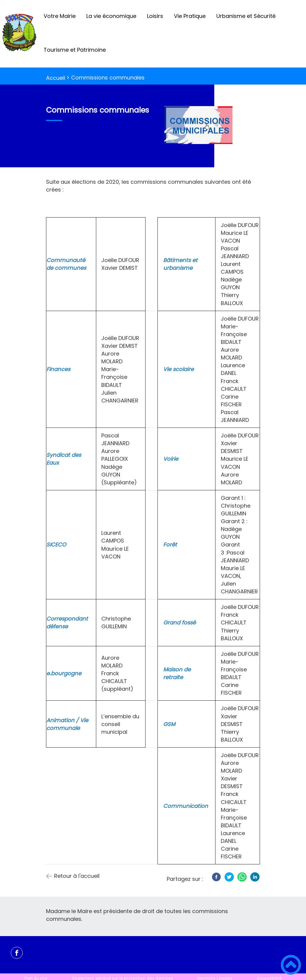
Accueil (56, 78)
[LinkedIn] (255, 877)
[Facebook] (216, 877)
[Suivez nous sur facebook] (17, 953)
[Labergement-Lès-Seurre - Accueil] (19, 34)
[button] (291, 965)
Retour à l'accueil (77, 876)
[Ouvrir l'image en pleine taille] (201, 126)
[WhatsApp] (242, 877)
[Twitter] (229, 877)
